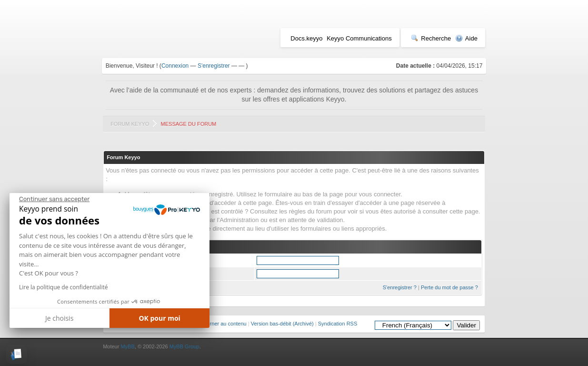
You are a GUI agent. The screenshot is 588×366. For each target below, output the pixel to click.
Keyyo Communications (359, 38)
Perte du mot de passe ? (449, 287)
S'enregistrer (214, 66)
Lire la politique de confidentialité (63, 287)
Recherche (431, 38)
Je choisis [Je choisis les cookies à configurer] (59, 318)
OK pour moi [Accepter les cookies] (159, 318)
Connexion (175, 66)
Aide (466, 38)
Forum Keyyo (130, 124)
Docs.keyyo (306, 38)
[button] (16, 354)
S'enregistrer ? (400, 287)
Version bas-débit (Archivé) (282, 324)
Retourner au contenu (221, 324)
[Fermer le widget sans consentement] (54, 199)
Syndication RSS (338, 324)
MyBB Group (184, 346)
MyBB (127, 346)
